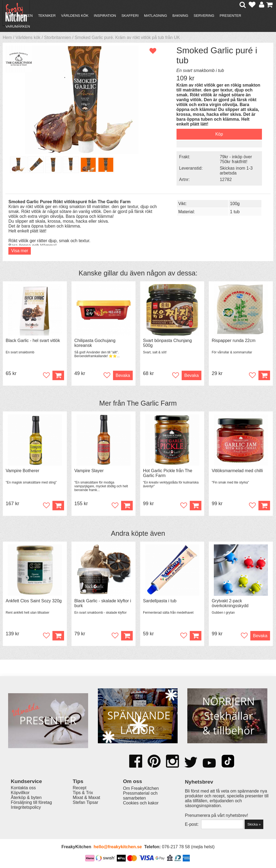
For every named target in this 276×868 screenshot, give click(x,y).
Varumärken (18, 26)
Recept (80, 788)
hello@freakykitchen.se (118, 847)
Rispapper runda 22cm (234, 341)
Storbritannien (58, 37)
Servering (204, 16)
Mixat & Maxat (86, 798)
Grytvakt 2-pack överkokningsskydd (230, 603)
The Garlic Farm (152, 403)
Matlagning (156, 16)
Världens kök (75, 16)
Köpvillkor (20, 793)
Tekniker (47, 16)
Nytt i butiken (19, 16)
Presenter (230, 16)
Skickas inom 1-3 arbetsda (236, 171)
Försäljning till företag (31, 802)
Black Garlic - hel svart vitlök (33, 341)
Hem (7, 37)
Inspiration (105, 16)
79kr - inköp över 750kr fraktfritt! (236, 159)
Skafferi (130, 16)
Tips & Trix (83, 793)
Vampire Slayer (89, 471)
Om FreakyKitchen (141, 788)
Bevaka (123, 375)
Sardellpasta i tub (160, 601)
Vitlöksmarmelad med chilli (237, 471)
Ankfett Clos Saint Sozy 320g (34, 601)
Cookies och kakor (141, 803)
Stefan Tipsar (85, 802)
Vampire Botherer (22, 471)
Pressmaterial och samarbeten (140, 796)
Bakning (180, 16)
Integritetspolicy (26, 807)
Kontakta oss (23, 788)
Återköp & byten (26, 798)
